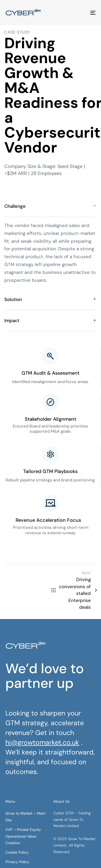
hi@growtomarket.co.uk (42, 742)
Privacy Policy (17, 862)
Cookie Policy (17, 852)
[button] (50, 206)
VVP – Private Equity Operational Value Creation (23, 836)
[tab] (50, 206)
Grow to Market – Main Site (25, 817)
